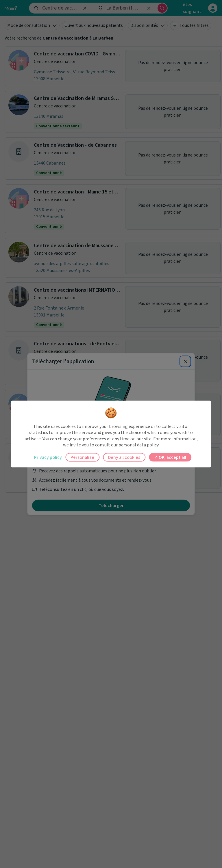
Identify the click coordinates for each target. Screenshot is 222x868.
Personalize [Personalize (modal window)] (82, 457)
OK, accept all (170, 457)
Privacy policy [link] (48, 457)
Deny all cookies (124, 457)
